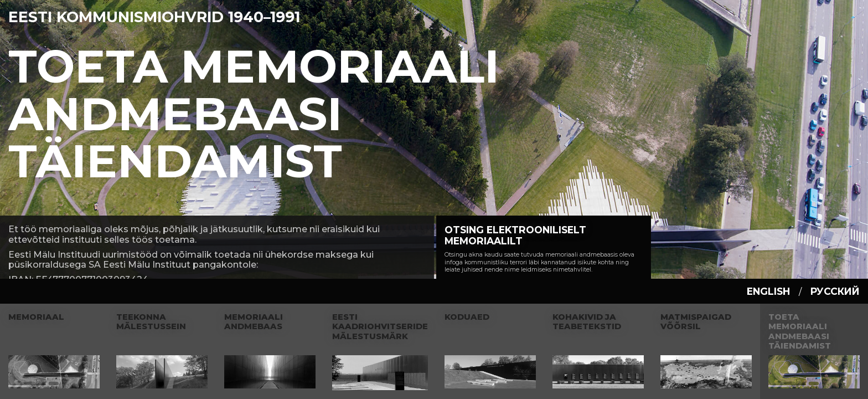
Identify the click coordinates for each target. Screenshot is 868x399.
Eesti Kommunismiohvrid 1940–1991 (154, 17)
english (768, 291)
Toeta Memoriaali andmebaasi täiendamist (254, 114)
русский (835, 291)
